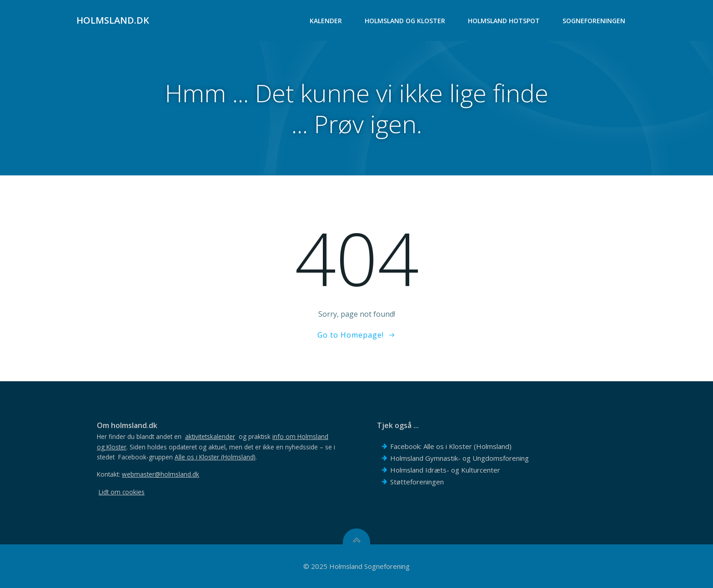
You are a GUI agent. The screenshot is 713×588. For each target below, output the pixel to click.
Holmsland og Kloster (405, 21)
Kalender (326, 21)
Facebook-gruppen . (188, 457)
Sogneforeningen (594, 21)
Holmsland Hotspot (504, 21)
